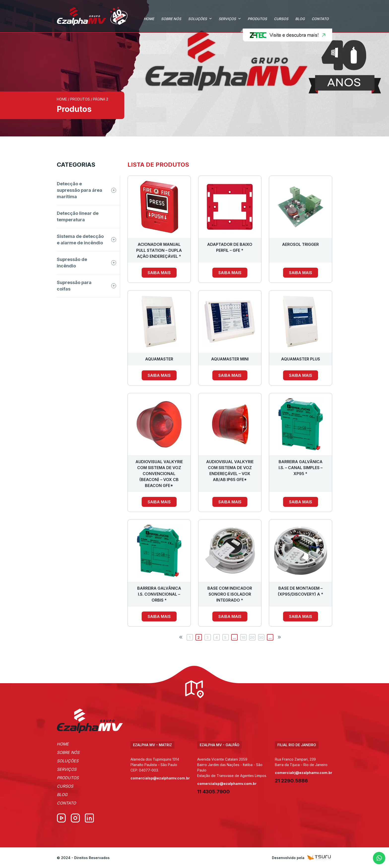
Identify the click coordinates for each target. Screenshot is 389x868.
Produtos (257, 19)
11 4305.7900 (213, 792)
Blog (300, 19)
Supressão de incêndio (72, 263)
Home (149, 19)
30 (261, 637)
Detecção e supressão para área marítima (80, 190)
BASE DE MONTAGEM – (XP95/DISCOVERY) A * (301, 591)
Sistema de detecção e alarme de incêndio (80, 240)
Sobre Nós (171, 19)
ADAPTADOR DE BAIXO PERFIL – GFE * (230, 247)
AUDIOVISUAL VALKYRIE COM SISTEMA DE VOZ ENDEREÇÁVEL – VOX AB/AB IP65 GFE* (230, 471)
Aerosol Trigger (300, 244)
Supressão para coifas (74, 286)
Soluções (197, 19)
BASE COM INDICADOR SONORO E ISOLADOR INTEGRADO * (230, 594)
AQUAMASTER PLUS (301, 359)
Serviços (227, 19)
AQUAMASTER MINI (230, 359)
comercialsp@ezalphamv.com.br (160, 778)
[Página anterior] (181, 637)
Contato (320, 19)
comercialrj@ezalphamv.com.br (304, 773)
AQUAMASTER (159, 359)
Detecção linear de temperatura (78, 216)
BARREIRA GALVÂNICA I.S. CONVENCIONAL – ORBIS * (159, 594)
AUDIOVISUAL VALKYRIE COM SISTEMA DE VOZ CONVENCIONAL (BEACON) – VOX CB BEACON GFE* (159, 474)
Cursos (281, 19)
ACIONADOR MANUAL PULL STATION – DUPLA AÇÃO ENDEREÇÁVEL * (159, 250)
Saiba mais (159, 273)
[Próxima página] (279, 637)
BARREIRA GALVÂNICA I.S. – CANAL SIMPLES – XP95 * (301, 468)
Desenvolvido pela (302, 858)
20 (252, 637)
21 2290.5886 (291, 781)
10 (243, 637)
